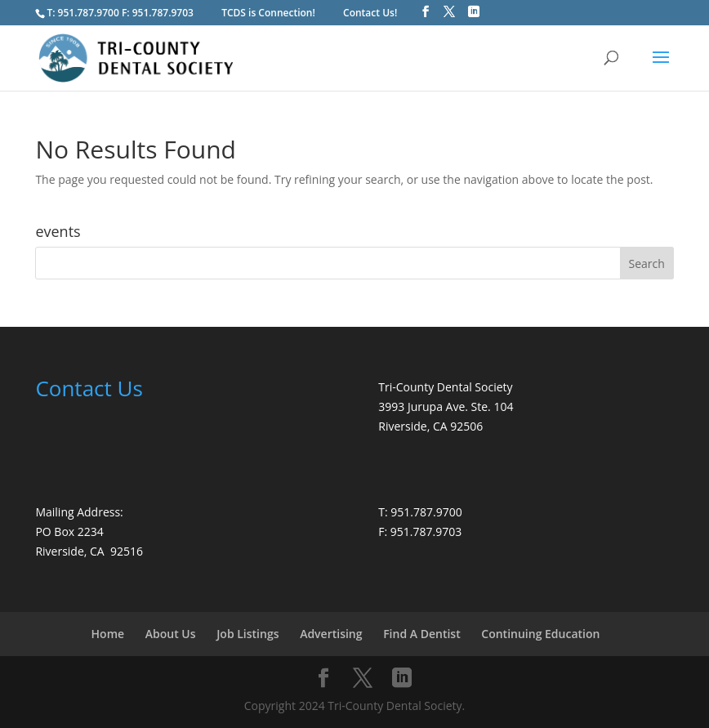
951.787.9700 (89, 13)
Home (108, 634)
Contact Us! (370, 13)
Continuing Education (540, 634)
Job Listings (247, 634)
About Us (171, 634)
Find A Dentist (422, 634)
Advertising (331, 634)
